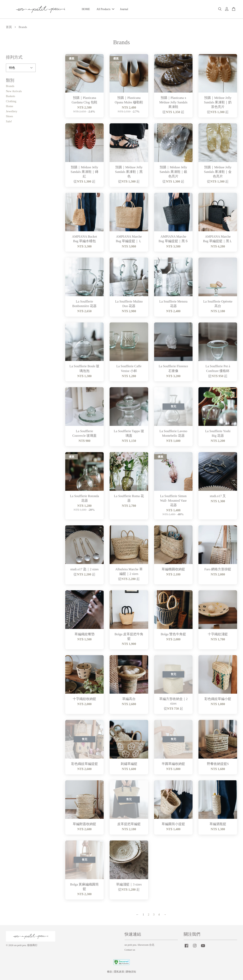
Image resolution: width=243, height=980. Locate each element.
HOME (86, 9)
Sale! (9, 121)
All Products (105, 9)
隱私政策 (119, 972)
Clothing (11, 101)
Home (10, 106)
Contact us (130, 950)
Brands (10, 86)
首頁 (9, 27)
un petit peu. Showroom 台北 (140, 945)
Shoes (9, 116)
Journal (124, 9)
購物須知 (131, 972)
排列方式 (14, 57)
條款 (110, 972)
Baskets (11, 96)
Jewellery (12, 111)
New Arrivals (14, 91)
